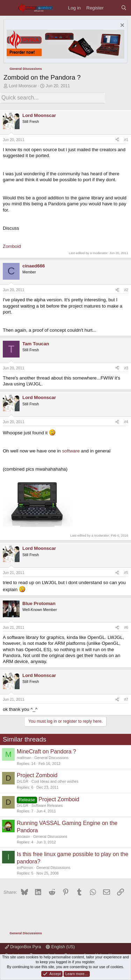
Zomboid (12, 246)
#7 (126, 699)
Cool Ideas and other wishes (55, 781)
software (71, 451)
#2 (126, 290)
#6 (126, 627)
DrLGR (23, 781)
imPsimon (25, 868)
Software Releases (47, 805)
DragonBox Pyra (23, 947)
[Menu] (9, 8)
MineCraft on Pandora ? (46, 751)
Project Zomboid (37, 775)
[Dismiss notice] (121, 26)
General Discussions (51, 758)
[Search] (124, 8)
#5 (126, 573)
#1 (126, 140)
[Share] (117, 140)
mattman (24, 758)
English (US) (60, 947)
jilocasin (23, 837)
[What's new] (112, 8)
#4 (126, 422)
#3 (126, 368)
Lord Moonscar (23, 86)
